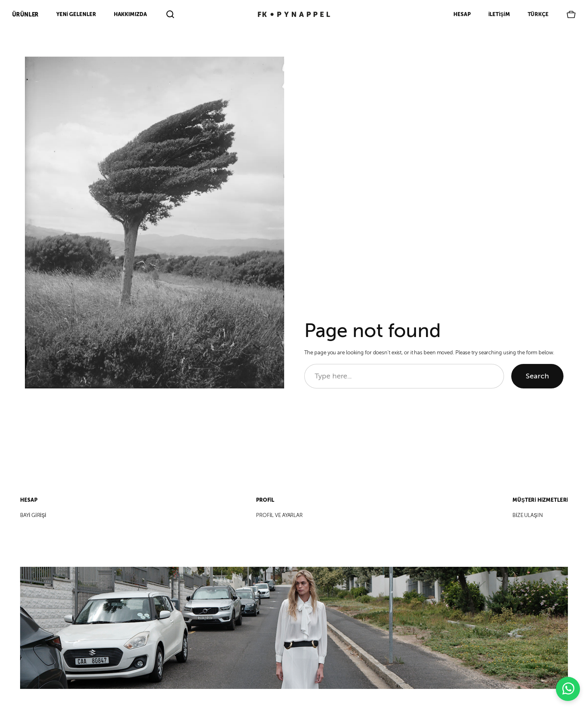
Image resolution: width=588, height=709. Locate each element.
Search (537, 376)
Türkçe (538, 14)
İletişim (499, 14)
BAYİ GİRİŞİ (33, 515)
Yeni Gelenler (76, 14)
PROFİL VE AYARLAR (279, 515)
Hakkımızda (130, 14)
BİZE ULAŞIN (528, 515)
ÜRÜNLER (25, 14)
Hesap (462, 14)
